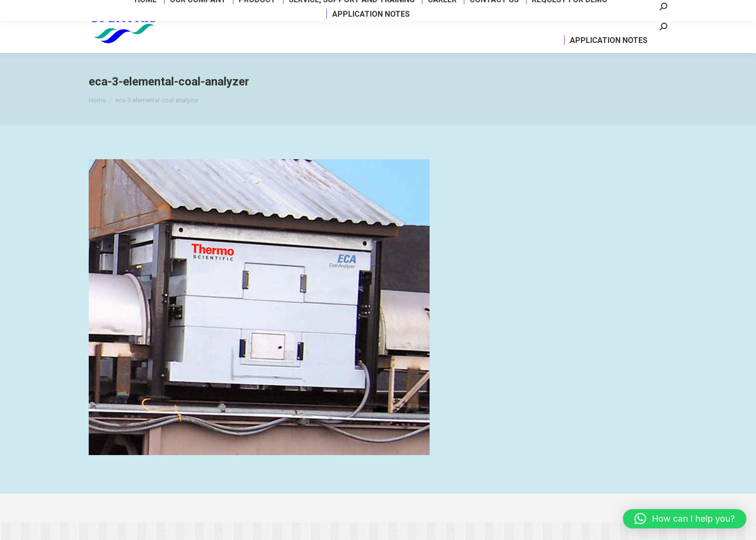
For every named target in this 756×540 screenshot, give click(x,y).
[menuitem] (185, 31)
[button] (685, 519)
